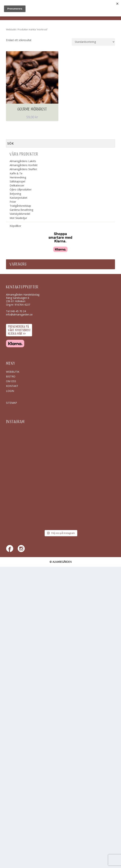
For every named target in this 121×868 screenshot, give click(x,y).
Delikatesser (17, 185)
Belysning (15, 194)
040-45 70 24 (18, 311)
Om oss (11, 381)
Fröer (13, 202)
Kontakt (12, 386)
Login (10, 391)
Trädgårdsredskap (20, 206)
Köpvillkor (15, 226)
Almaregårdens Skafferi (23, 169)
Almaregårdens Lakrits (23, 161)
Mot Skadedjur (18, 218)
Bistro (11, 376)
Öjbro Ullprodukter (21, 189)
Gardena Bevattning (21, 210)
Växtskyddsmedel (20, 214)
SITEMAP (11, 403)
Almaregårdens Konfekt (24, 165)
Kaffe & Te (16, 173)
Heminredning (18, 177)
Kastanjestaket (18, 198)
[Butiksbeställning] (93, 42)
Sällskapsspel (17, 181)
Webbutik (11, 30)
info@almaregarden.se (19, 314)
